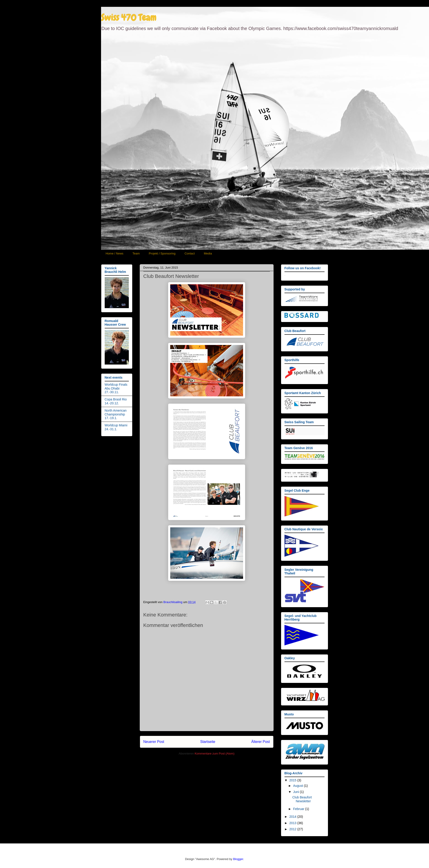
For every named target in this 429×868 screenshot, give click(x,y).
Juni (297, 792)
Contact (190, 253)
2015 (293, 780)
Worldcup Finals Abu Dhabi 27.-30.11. (116, 388)
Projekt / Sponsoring (162, 253)
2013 (293, 823)
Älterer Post (260, 742)
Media (208, 253)
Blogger (238, 859)
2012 (293, 829)
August (298, 786)
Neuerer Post (154, 742)
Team (136, 253)
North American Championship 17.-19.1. (116, 414)
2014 (293, 817)
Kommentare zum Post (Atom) (214, 754)
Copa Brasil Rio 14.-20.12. (116, 401)
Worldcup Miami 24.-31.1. (116, 427)
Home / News (114, 253)
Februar (299, 809)
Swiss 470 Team (129, 18)
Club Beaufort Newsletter (302, 799)
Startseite (208, 742)
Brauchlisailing (173, 602)
